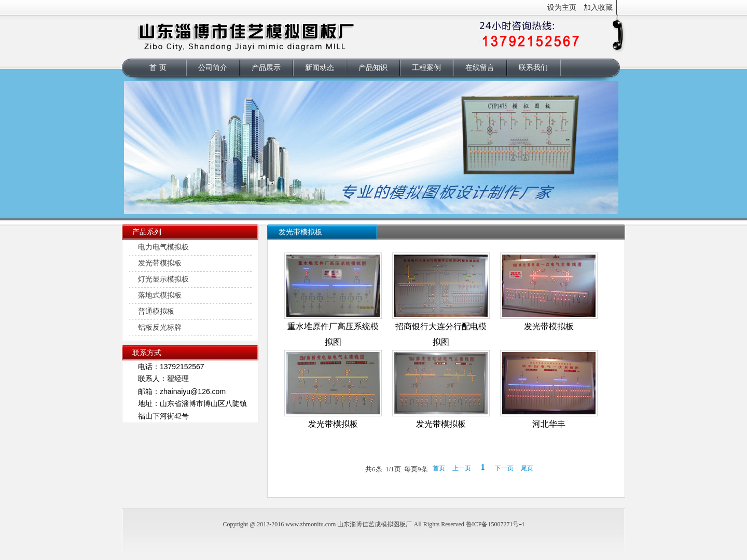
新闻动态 (320, 68)
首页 (159, 68)
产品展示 (266, 68)
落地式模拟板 (160, 295)
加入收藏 (598, 8)
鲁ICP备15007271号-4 (495, 524)
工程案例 (426, 68)
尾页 (527, 468)
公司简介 (213, 68)
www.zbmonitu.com (310, 524)
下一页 (504, 468)
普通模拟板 (156, 311)
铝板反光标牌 (160, 327)
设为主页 (562, 8)
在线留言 (480, 68)
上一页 (462, 468)
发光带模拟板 (160, 263)
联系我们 (533, 68)
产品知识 (373, 68)
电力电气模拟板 (163, 247)
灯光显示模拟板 (163, 279)
